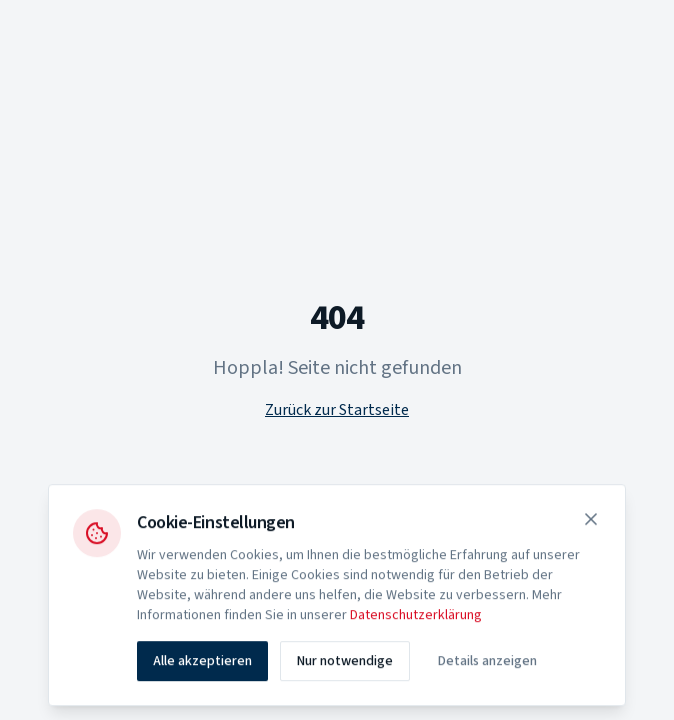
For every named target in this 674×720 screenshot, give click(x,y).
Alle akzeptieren (202, 666)
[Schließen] (591, 524)
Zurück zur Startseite (337, 410)
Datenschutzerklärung (416, 620)
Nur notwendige (345, 666)
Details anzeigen (487, 666)
